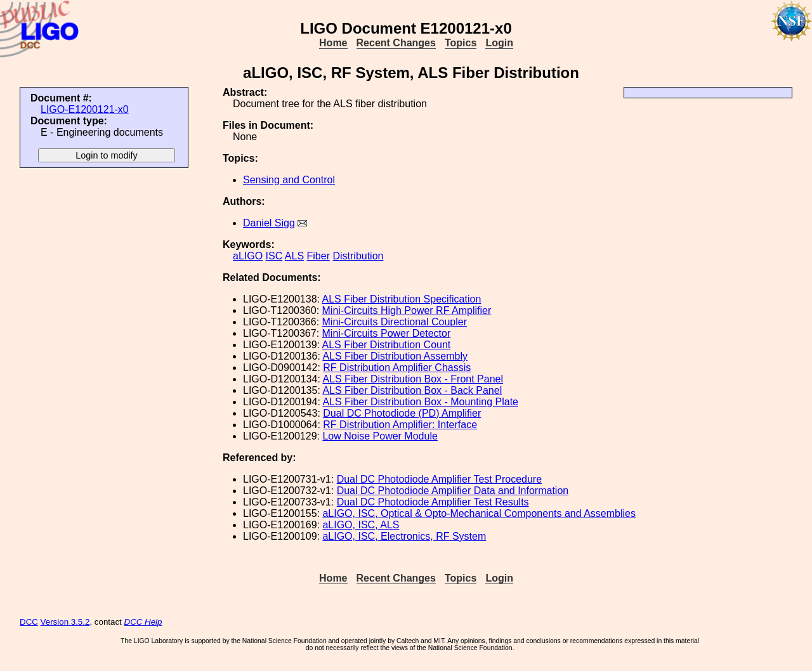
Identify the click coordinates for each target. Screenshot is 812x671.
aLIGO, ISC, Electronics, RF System (404, 536)
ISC (274, 256)
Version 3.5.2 (65, 622)
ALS (294, 256)
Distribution (358, 256)
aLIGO (248, 256)
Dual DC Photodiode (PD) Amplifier (402, 413)
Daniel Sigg (269, 223)
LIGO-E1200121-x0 (85, 109)
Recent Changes (396, 43)
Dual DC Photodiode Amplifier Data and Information (453, 491)
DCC (29, 622)
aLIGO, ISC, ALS (361, 525)
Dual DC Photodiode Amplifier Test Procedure (439, 479)
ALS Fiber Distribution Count (387, 345)
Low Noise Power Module (380, 436)
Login (499, 43)
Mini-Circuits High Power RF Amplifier (407, 310)
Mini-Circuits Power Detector (387, 333)
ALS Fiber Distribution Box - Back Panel (412, 390)
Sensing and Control (289, 180)
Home (333, 43)
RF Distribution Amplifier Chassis (397, 368)
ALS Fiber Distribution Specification (402, 299)
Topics (461, 43)
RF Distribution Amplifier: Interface (400, 425)
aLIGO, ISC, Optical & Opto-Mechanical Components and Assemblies (479, 513)
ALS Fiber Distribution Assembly (395, 356)
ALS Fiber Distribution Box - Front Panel (413, 379)
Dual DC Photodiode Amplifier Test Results (433, 502)
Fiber (318, 256)
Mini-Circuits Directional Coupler (395, 322)
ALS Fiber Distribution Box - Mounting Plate (420, 402)
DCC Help (143, 622)
